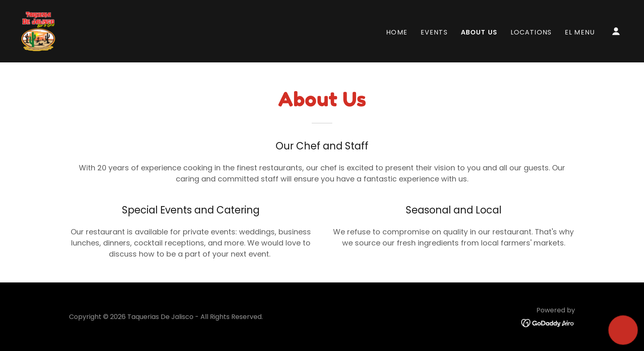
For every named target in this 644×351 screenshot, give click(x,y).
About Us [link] (479, 32)
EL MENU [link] (580, 32)
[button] (616, 31)
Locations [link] (531, 32)
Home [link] (397, 32)
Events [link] (434, 32)
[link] (38, 31)
